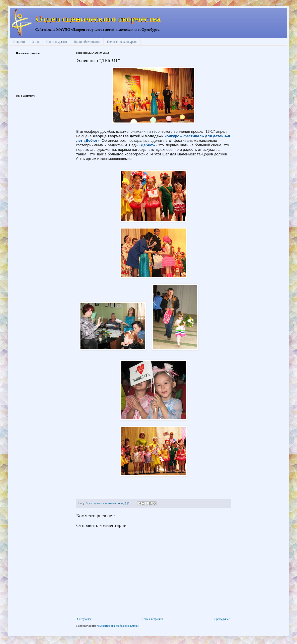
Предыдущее (222, 619)
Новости (19, 42)
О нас (36, 42)
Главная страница (153, 619)
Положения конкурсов (122, 42)
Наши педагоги (57, 42)
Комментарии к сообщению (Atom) (118, 626)
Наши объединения (87, 42)
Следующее (84, 619)
